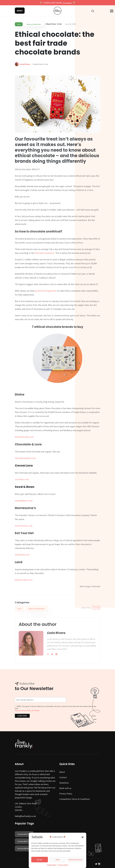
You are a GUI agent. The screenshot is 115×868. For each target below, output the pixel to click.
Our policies (67, 3)
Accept (40, 860)
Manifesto (64, 783)
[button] (83, 837)
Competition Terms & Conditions (75, 799)
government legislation (46, 291)
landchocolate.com (24, 580)
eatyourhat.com (22, 555)
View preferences (75, 860)
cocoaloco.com (22, 479)
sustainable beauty (25, 848)
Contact (63, 777)
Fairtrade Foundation (45, 253)
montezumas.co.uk (24, 526)
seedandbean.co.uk (24, 501)
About (62, 772)
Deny (58, 860)
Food (19, 24)
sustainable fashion (25, 841)
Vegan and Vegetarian (34, 24)
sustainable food (24, 834)
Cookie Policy (52, 865)
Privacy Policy (63, 865)
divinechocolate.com (24, 437)
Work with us (65, 788)
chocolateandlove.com (25, 458)
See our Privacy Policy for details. (27, 710)
